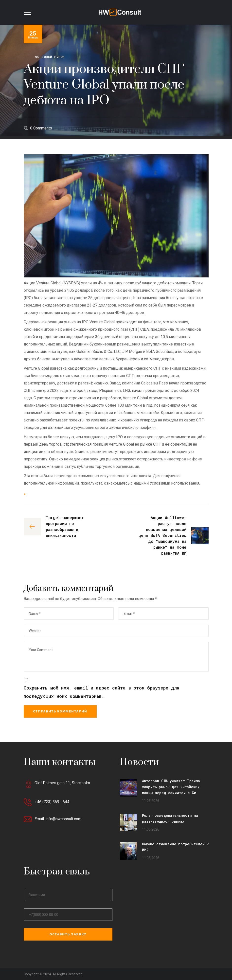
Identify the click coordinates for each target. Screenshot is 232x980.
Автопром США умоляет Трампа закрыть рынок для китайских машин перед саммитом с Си (171, 787)
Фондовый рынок (50, 57)
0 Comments (41, 128)
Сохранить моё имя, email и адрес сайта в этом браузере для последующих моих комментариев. (101, 692)
